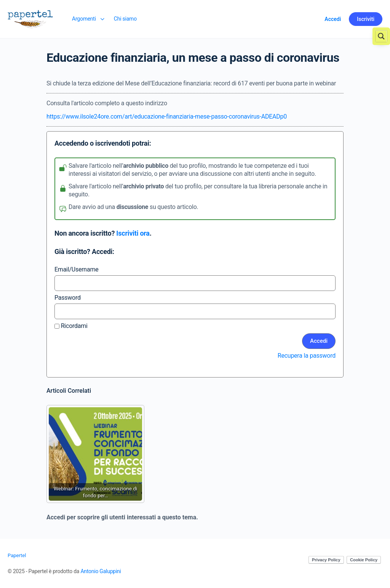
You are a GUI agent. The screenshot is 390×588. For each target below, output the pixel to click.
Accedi (333, 19)
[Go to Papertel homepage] (30, 18)
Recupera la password (307, 356)
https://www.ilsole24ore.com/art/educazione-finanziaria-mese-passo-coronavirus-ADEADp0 (167, 116)
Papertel (17, 555)
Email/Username (76, 269)
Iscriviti (366, 19)
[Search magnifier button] (381, 36)
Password (68, 298)
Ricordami (71, 326)
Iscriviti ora (133, 233)
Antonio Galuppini (101, 571)
